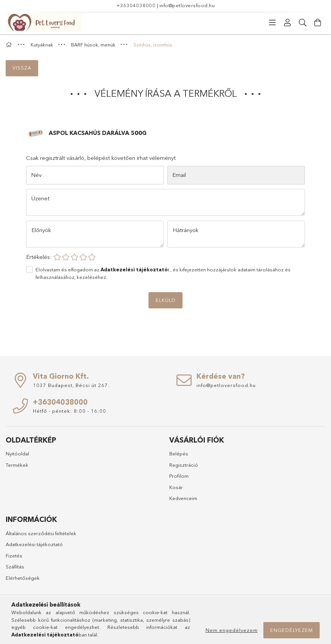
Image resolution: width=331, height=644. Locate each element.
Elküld (166, 300)
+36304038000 (136, 5)
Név (36, 175)
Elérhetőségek (23, 578)
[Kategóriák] (272, 23)
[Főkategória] (10, 45)
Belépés (179, 454)
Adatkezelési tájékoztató (34, 544)
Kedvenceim (183, 498)
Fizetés (14, 556)
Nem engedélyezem (232, 630)
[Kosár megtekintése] (318, 23)
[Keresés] (303, 23)
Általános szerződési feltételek (41, 533)
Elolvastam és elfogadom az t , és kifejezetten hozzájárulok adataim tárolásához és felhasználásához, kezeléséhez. (163, 273)
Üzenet (40, 198)
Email (179, 175)
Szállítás (15, 567)
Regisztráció (184, 465)
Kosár (176, 487)
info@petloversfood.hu (187, 5)
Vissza (22, 68)
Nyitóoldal (17, 454)
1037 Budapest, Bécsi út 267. (71, 385)
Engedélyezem (292, 630)
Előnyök (41, 230)
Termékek (17, 465)
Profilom (179, 476)
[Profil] (288, 23)
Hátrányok (186, 230)
